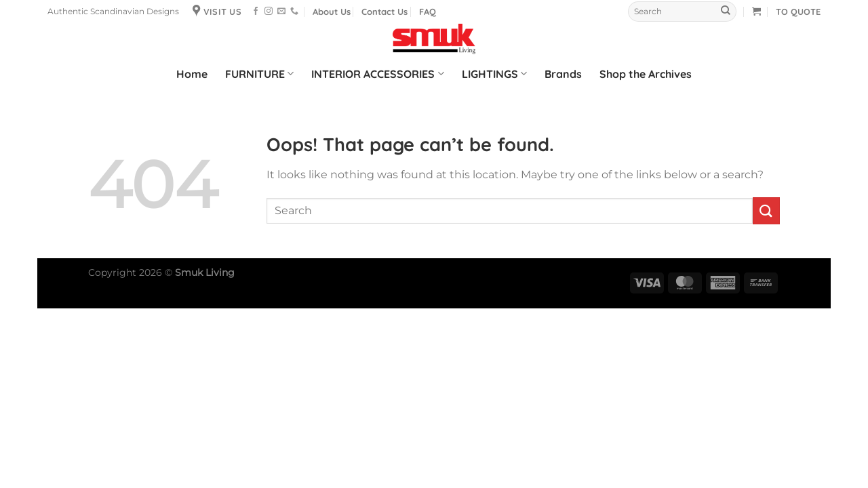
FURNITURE (259, 74)
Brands (563, 74)
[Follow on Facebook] (256, 12)
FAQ (428, 12)
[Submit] (726, 12)
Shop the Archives (646, 74)
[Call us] (294, 12)
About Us (332, 12)
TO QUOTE (798, 12)
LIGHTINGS (494, 74)
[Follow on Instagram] (269, 12)
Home (192, 74)
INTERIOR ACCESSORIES (377, 74)
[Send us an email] (281, 12)
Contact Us (384, 12)
